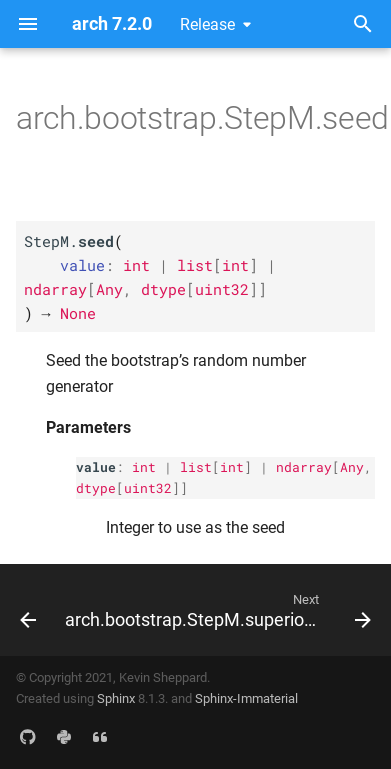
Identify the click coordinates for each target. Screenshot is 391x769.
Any (352, 467)
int (144, 467)
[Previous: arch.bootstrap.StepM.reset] (24, 610)
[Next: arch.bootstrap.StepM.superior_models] (216, 610)
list (196, 467)
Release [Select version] (207, 24)
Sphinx (116, 698)
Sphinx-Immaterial (246, 698)
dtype (96, 488)
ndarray (304, 467)
